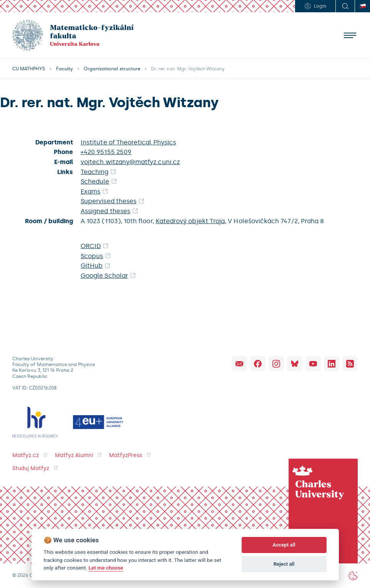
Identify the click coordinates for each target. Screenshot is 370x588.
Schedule (95, 181)
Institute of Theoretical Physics (128, 142)
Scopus (92, 256)
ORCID (91, 246)
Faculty (65, 69)
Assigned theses (105, 211)
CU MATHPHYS (29, 69)
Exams (90, 191)
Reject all (284, 564)
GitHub (92, 266)
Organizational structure (112, 69)
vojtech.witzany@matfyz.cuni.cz (130, 162)
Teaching (95, 172)
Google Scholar (104, 276)
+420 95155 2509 (106, 152)
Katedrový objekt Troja (190, 221)
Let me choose (106, 568)
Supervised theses (109, 201)
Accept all (284, 545)
